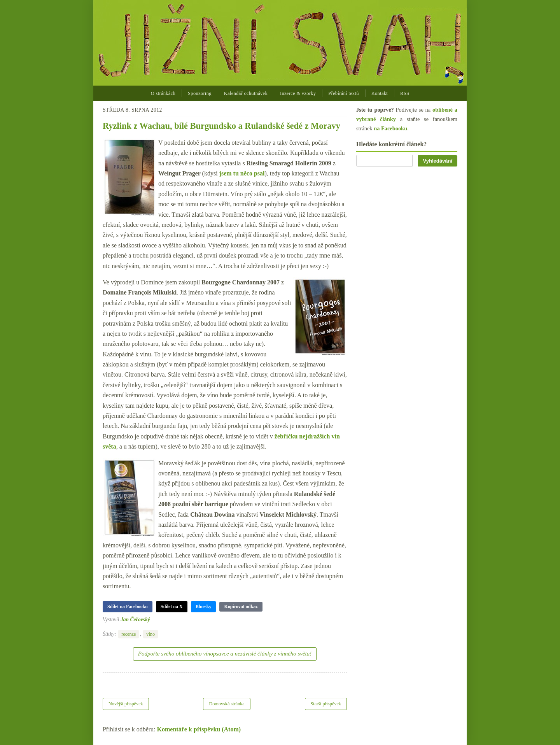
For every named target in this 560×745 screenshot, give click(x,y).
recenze (129, 634)
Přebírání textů (343, 93)
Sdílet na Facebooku (128, 607)
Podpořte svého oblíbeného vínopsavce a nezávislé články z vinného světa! (225, 654)
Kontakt (380, 93)
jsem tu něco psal (242, 173)
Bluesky (204, 607)
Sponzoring (200, 93)
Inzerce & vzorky (298, 93)
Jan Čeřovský (135, 620)
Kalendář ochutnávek (246, 93)
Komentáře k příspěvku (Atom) (199, 729)
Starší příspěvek (326, 704)
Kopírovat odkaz (241, 607)
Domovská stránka (227, 704)
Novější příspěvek (126, 704)
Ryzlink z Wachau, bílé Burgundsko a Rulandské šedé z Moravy (221, 126)
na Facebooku (390, 128)
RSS (405, 93)
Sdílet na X (172, 607)
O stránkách (163, 93)
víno (150, 634)
